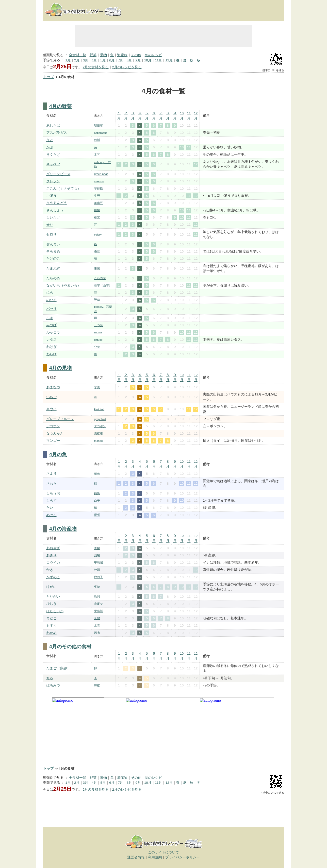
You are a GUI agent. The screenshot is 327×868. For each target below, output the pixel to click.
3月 (86, 60)
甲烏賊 (98, 562)
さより (51, 474)
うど (50, 140)
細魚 (97, 474)
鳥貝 (97, 596)
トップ (49, 77)
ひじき (51, 604)
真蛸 (97, 618)
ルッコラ (53, 332)
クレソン (53, 181)
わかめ (51, 633)
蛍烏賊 (98, 611)
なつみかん (55, 434)
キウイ (51, 409)
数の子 (98, 577)
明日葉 (98, 126)
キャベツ (53, 164)
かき (50, 570)
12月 (169, 60)
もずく (51, 625)
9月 (138, 60)
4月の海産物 (63, 529)
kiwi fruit (99, 409)
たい (50, 508)
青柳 (97, 548)
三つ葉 (98, 325)
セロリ (51, 234)
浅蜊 (97, 555)
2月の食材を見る (96, 67)
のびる (51, 300)
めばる (51, 515)
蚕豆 (97, 252)
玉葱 (97, 269)
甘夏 (97, 387)
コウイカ (53, 563)
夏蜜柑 (98, 433)
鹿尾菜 (98, 604)
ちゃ (50, 678)
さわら (51, 484)
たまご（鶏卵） (58, 668)
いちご (51, 397)
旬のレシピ (153, 55)
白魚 (97, 493)
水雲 (97, 626)
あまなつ (53, 387)
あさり (51, 555)
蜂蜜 (97, 685)
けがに (51, 587)
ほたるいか (55, 611)
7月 (121, 60)
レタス (51, 340)
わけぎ (51, 347)
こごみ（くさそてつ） (64, 189)
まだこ (51, 618)
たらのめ (53, 278)
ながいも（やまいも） (64, 285)
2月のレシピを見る (127, 67)
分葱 (97, 347)
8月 (130, 60)
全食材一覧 (78, 55)
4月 (94, 60)
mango (98, 441)
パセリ (51, 309)
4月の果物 (60, 368)
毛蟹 (97, 587)
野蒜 (97, 300)
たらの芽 (100, 278)
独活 (97, 140)
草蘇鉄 (98, 188)
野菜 (93, 55)
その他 (136, 55)
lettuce (98, 340)
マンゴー (53, 441)
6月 (112, 60)
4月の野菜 (60, 106)
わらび (51, 354)
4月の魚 (58, 454)
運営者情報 (136, 857)
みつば (51, 325)
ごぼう (51, 196)
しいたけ (53, 217)
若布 (97, 633)
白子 (97, 501)
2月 (77, 60)
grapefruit (100, 419)
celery (98, 235)
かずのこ (53, 577)
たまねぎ (53, 268)
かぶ (50, 147)
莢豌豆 (98, 203)
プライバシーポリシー (182, 857)
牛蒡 (97, 196)
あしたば (53, 126)
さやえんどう (57, 203)
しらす (51, 501)
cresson (99, 181)
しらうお (53, 493)
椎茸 (97, 218)
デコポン (53, 426)
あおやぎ (53, 548)
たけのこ (53, 259)
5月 (103, 60)
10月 (148, 60)
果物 (103, 55)
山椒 (97, 210)
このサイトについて (163, 852)
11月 (158, 60)
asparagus (101, 133)
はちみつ (53, 685)
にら (50, 293)
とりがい (53, 597)
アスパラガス (57, 133)
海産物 (122, 55)
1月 (68, 60)
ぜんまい (53, 244)
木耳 (97, 154)
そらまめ (53, 251)
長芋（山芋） (103, 286)
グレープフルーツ (60, 419)
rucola (98, 332)
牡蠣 (97, 570)
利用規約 (155, 857)
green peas (101, 174)
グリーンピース (58, 174)
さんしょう (55, 210)
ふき (50, 318)
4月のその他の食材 (70, 647)
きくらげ (53, 155)
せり (50, 225)
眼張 (97, 515)
